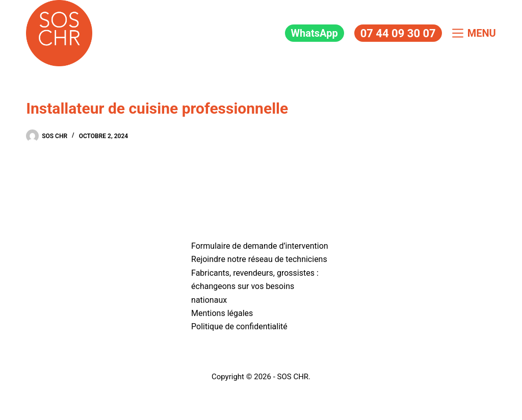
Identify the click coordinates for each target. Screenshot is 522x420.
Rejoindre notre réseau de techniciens (259, 259)
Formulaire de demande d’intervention (260, 246)
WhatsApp (315, 33)
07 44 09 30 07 (398, 33)
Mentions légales (222, 313)
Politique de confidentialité (239, 326)
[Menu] (474, 33)
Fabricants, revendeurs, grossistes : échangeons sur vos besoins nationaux (255, 286)
